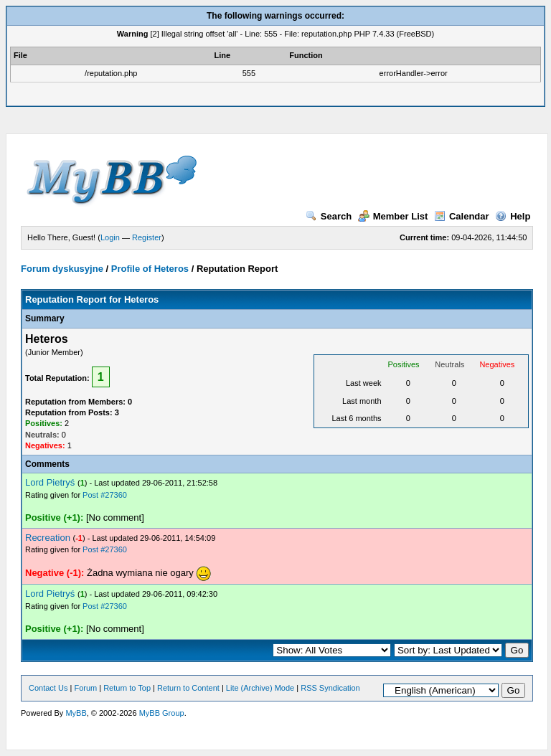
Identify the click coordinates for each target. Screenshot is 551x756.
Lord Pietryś (50, 482)
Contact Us (48, 688)
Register (147, 237)
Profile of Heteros (150, 269)
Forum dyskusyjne (62, 269)
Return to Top (127, 688)
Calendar (462, 216)
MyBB (76, 713)
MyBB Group (162, 713)
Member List (393, 216)
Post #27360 (105, 495)
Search (329, 216)
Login (110, 237)
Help (513, 216)
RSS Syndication (330, 688)
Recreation (48, 538)
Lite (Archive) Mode (260, 688)
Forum (85, 688)
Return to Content (188, 688)
